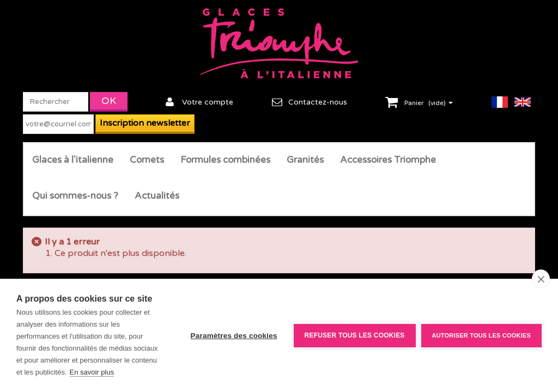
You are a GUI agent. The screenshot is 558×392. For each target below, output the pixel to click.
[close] (541, 279)
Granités (305, 160)
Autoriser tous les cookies (481, 335)
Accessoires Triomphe (388, 160)
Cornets (147, 160)
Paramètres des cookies (234, 336)
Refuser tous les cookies (355, 335)
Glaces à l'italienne (73, 160)
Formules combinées (225, 160)
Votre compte (208, 102)
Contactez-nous (318, 102)
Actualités (157, 196)
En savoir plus (92, 372)
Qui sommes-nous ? (75, 196)
